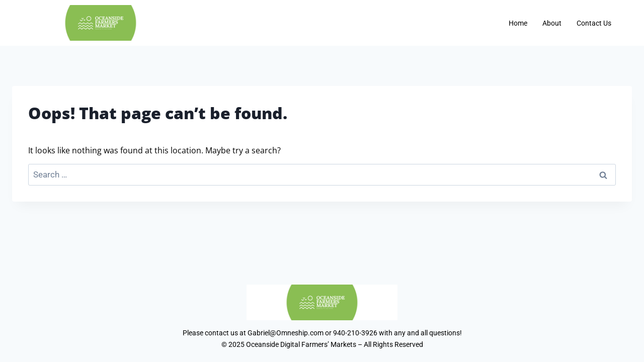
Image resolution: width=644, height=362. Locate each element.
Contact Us (594, 23)
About (552, 23)
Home (518, 23)
